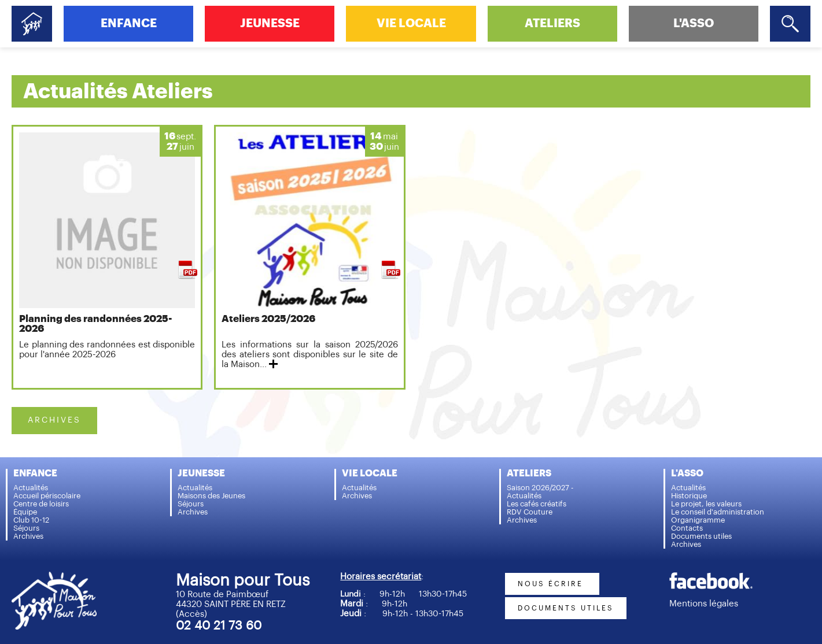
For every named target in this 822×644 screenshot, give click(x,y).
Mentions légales (704, 604)
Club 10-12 (31, 520)
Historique (689, 496)
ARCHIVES (54, 420)
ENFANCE (129, 23)
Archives (28, 536)
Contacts (687, 528)
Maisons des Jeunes (211, 496)
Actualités (31, 488)
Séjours (26, 528)
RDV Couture (530, 512)
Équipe (25, 512)
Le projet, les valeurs (706, 504)
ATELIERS (552, 23)
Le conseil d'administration (718, 512)
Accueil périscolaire (47, 496)
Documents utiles (701, 536)
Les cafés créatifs (537, 504)
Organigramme (698, 520)
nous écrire (552, 584)
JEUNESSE (270, 23)
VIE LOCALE (411, 23)
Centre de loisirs (41, 504)
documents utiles (566, 608)
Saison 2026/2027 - (540, 488)
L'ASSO (694, 23)
